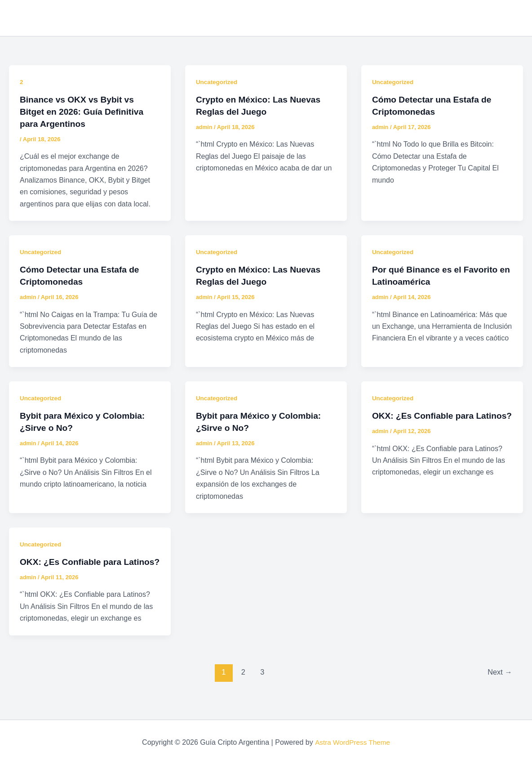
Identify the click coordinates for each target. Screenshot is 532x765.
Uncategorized (217, 82)
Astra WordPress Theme (352, 742)
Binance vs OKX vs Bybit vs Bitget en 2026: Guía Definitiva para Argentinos (84, 111)
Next (499, 681)
